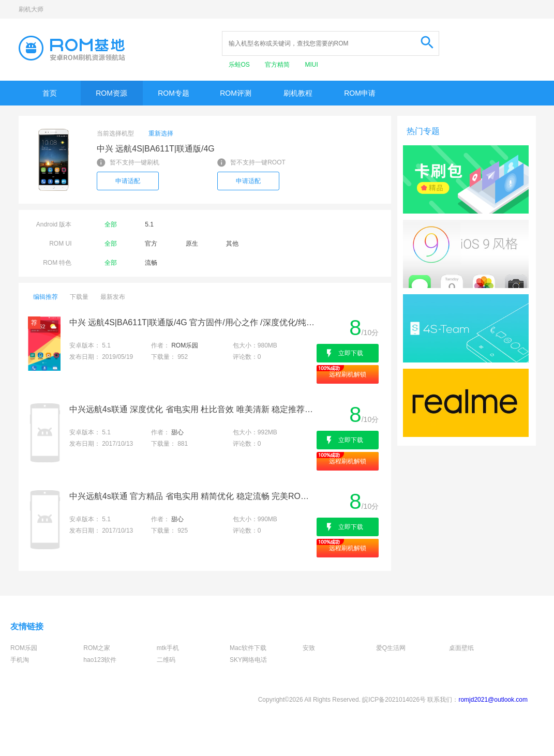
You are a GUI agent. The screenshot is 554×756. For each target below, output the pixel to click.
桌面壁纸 (461, 648)
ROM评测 (236, 93)
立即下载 (351, 353)
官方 (151, 244)
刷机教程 (298, 93)
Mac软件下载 (248, 648)
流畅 (151, 263)
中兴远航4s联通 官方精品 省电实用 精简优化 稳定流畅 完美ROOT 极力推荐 (192, 496)
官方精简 (278, 65)
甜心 (177, 432)
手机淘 (20, 660)
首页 (50, 93)
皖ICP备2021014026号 (394, 700)
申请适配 (128, 181)
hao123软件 (100, 660)
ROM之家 (97, 648)
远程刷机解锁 (348, 374)
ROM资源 (111, 93)
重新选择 (161, 133)
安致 (309, 648)
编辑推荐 (46, 297)
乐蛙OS (240, 65)
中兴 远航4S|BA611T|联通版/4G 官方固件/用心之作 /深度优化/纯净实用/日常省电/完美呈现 (192, 322)
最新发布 (113, 297)
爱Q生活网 (391, 648)
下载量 (79, 297)
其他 (232, 244)
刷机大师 (31, 9)
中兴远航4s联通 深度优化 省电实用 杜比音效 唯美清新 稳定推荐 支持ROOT (192, 409)
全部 (111, 224)
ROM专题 (174, 93)
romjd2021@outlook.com (493, 700)
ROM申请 (360, 93)
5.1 (149, 224)
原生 (192, 244)
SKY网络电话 (248, 660)
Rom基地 (72, 48)
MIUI (312, 65)
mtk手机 (168, 648)
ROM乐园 (185, 345)
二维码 (166, 660)
